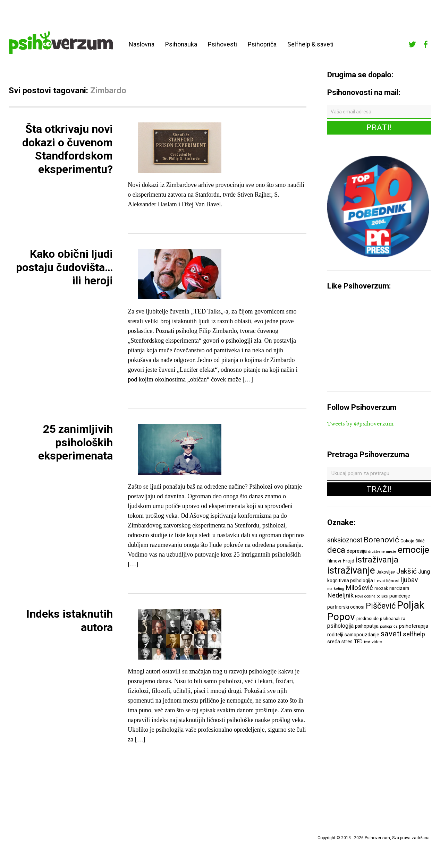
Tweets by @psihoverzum (360, 424)
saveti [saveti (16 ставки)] (391, 634)
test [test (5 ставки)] (367, 642)
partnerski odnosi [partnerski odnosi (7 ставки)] (346, 607)
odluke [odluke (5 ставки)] (382, 596)
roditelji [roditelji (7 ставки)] (335, 635)
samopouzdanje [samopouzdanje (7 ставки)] (362, 635)
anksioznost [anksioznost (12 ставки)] (345, 540)
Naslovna (142, 44)
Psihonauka (181, 44)
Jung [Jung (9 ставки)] (424, 572)
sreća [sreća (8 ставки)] (334, 642)
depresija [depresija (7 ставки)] (357, 551)
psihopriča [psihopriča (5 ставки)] (389, 626)
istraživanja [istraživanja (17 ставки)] (377, 560)
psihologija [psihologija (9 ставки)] (340, 626)
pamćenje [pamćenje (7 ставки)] (400, 596)
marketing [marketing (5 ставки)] (336, 589)
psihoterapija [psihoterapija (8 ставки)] (414, 626)
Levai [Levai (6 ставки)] (380, 581)
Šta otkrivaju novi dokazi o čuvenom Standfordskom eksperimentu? (67, 149)
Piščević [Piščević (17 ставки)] (381, 606)
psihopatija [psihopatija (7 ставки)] (367, 626)
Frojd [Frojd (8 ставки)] (348, 561)
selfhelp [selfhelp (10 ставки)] (414, 634)
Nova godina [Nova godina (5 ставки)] (365, 596)
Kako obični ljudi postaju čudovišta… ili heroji (64, 267)
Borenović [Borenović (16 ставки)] (381, 540)
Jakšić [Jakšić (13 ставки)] (407, 571)
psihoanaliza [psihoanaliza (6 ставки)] (393, 618)
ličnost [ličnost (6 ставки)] (393, 581)
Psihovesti (222, 44)
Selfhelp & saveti (310, 44)
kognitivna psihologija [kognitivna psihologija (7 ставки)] (350, 581)
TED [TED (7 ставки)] (358, 642)
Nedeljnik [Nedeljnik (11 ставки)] (340, 595)
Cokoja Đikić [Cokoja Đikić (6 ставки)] (413, 541)
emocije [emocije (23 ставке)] (413, 549)
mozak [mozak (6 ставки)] (381, 588)
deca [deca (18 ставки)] (336, 550)
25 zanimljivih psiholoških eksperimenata (75, 442)
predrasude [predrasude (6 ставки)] (367, 618)
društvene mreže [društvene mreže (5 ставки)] (382, 552)
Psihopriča (262, 44)
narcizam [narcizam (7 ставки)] (399, 588)
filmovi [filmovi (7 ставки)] (334, 561)
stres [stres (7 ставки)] (347, 642)
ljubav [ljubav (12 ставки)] (409, 580)
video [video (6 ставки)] (377, 642)
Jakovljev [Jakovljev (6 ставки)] (386, 572)
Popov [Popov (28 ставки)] (341, 617)
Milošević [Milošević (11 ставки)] (359, 588)
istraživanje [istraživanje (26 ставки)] (351, 570)
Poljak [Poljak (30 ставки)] (411, 605)
